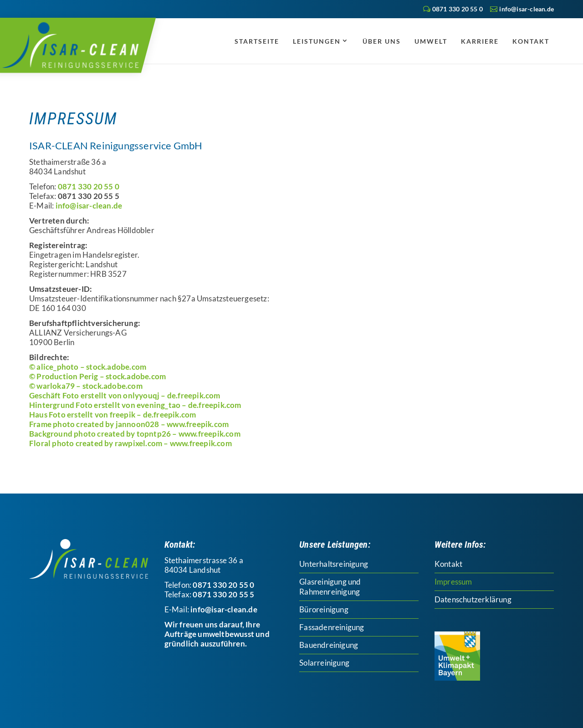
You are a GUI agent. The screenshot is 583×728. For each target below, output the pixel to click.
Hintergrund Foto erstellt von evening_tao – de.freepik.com (135, 405)
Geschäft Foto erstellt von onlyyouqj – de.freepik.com (125, 395)
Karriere (480, 41)
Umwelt (431, 41)
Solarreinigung (324, 663)
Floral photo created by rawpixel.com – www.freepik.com (130, 443)
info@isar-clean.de (89, 206)
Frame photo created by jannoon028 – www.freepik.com (129, 424)
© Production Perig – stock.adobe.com (97, 376)
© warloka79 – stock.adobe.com (86, 386)
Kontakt (531, 41)
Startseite (257, 41)
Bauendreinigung (329, 645)
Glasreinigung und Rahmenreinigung (330, 587)
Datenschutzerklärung (473, 599)
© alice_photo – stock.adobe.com (88, 367)
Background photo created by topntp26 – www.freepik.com (135, 434)
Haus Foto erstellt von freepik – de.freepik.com (113, 415)
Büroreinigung (324, 609)
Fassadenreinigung (332, 627)
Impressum (453, 582)
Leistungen (317, 41)
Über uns (382, 41)
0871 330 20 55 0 (458, 9)
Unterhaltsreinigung (334, 564)
